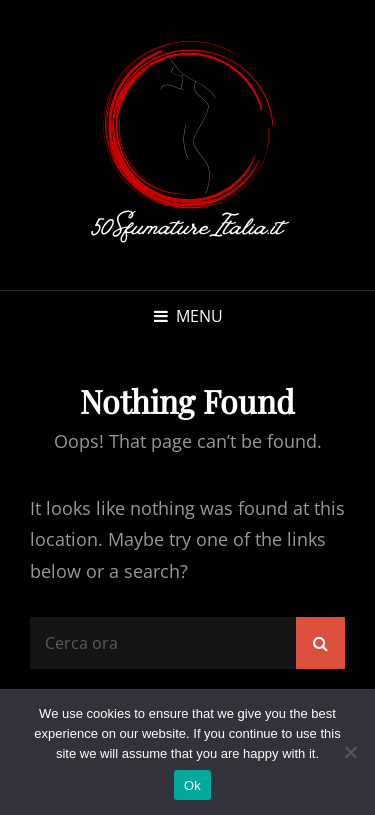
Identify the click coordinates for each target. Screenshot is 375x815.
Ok (192, 785)
